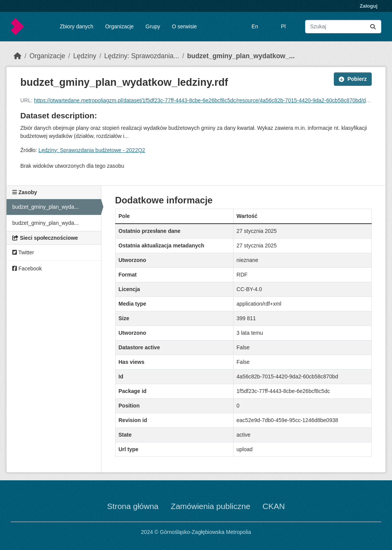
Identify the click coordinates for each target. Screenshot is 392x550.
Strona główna (133, 506)
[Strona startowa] (18, 56)
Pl (283, 26)
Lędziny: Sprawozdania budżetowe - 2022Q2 (92, 150)
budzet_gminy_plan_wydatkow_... (241, 56)
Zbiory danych (77, 26)
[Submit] (373, 27)
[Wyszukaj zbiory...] (343, 27)
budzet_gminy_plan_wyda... (46, 207)
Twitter (23, 252)
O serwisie (184, 26)
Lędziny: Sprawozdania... (142, 56)
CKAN (274, 506)
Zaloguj (369, 6)
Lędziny (85, 56)
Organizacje (120, 26)
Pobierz (353, 79)
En (255, 26)
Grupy (153, 26)
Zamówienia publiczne (211, 506)
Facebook (27, 268)
